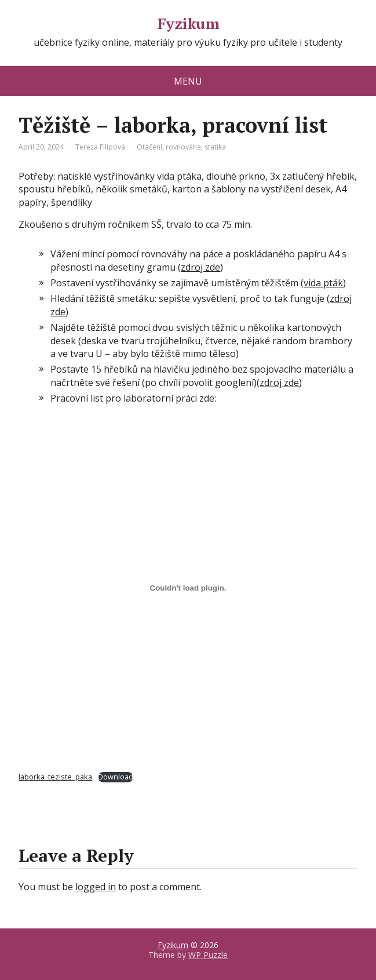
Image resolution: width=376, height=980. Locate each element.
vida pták (323, 283)
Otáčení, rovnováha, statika (181, 147)
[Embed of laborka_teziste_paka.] (188, 588)
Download (116, 777)
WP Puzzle (208, 955)
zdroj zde (200, 267)
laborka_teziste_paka (55, 777)
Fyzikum (188, 24)
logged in (96, 887)
